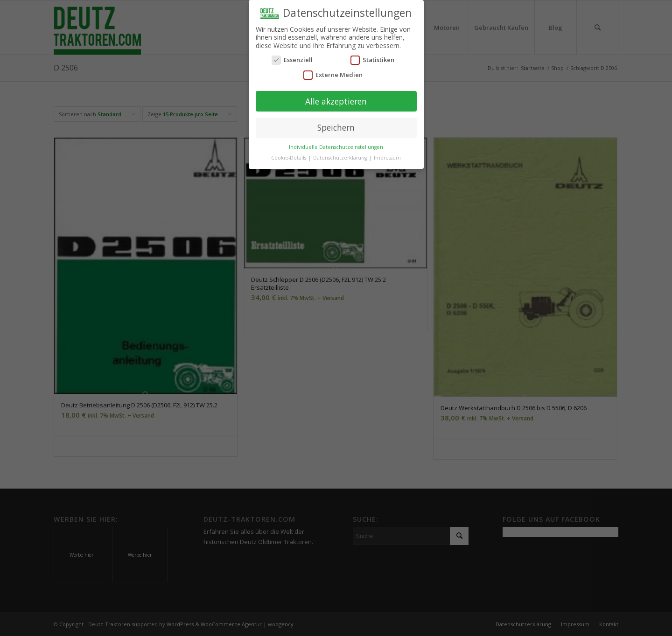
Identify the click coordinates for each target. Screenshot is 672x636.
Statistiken (372, 59)
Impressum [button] (387, 156)
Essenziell (292, 59)
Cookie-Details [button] (289, 156)
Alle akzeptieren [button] (336, 99)
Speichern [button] (336, 126)
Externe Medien (333, 73)
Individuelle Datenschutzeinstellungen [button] (336, 145)
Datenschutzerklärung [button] (341, 156)
